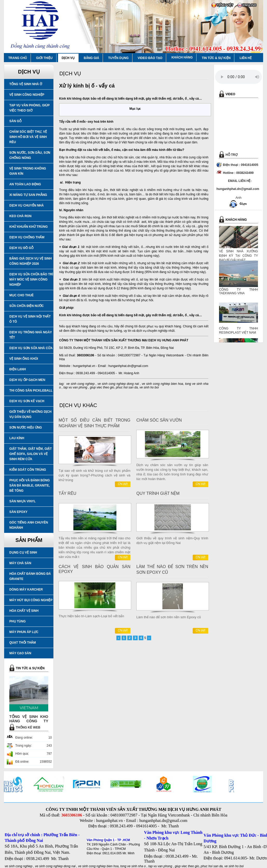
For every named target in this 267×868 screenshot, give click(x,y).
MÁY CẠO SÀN (20, 653)
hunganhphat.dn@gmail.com (128, 366)
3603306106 (86, 355)
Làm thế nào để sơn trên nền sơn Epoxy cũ (169, 617)
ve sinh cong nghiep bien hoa (163, 384)
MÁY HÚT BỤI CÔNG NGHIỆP (31, 600)
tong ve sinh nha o (133, 866)
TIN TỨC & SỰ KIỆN (216, 58)
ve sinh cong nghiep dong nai (118, 384)
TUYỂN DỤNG (118, 58)
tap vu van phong (76, 387)
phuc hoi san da (127, 387)
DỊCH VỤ (68, 58)
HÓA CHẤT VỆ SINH (24, 611)
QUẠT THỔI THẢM (23, 643)
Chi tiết (123, 484)
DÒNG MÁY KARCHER (26, 590)
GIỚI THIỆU (44, 58)
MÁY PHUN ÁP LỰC (24, 632)
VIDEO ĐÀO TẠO (150, 58)
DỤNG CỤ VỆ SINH (23, 553)
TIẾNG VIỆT (225, 5)
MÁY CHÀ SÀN (20, 563)
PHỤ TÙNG (17, 621)
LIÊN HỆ (245, 58)
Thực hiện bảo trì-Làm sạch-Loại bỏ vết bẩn (91, 616)
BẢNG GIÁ (91, 58)
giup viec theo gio (102, 387)
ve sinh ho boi (149, 387)
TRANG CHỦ (18, 58)
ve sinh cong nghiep (80, 384)
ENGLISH (249, 5)
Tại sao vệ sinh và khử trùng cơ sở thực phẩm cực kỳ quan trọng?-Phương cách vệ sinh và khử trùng (94, 475)
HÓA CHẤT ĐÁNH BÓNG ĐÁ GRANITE (30, 576)
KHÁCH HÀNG (182, 57)
